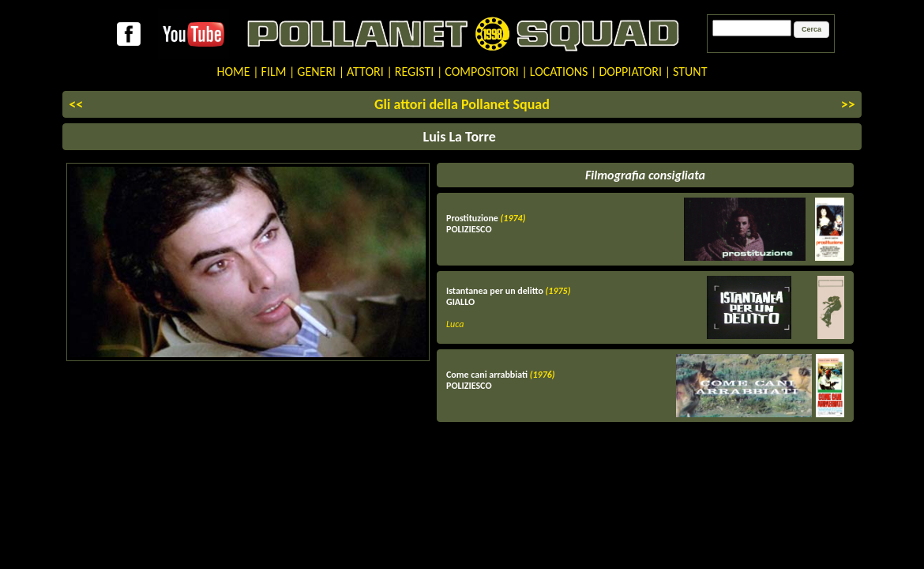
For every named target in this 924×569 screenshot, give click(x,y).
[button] (811, 30)
